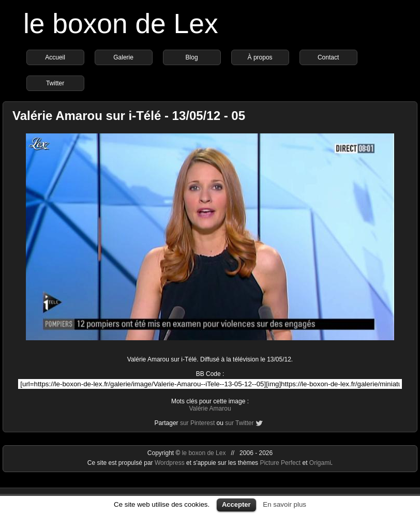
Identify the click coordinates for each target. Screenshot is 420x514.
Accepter (236, 504)
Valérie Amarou (210, 409)
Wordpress (170, 463)
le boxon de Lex (121, 24)
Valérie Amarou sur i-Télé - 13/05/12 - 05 (129, 116)
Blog (192, 57)
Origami (320, 463)
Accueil (55, 57)
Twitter (55, 83)
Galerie (123, 57)
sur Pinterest (197, 423)
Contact (328, 57)
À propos (260, 57)
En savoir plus (284, 504)
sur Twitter (239, 423)
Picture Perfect (280, 463)
